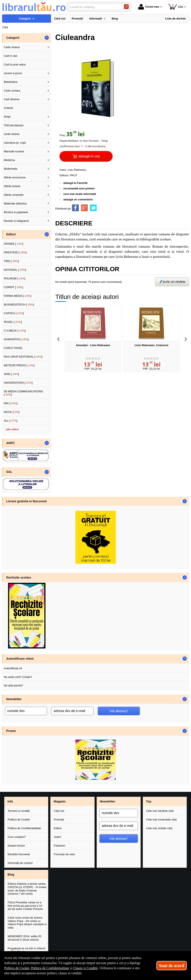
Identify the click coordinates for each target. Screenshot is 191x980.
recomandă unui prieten (79, 188)
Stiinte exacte (12, 186)
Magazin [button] (60, 801)
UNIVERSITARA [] (18, 383)
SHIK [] (11, 374)
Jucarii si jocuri (13, 73)
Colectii (8, 108)
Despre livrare (16, 846)
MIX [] (11, 403)
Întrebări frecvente (19, 854)
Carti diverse (12, 99)
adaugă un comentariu (78, 199)
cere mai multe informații (80, 194)
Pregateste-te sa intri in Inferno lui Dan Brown (27, 950)
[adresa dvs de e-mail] (72, 711)
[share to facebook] (75, 208)
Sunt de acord (172, 966)
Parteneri (59, 846)
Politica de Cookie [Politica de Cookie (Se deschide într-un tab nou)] (17, 968)
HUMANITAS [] (16, 339)
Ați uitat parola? (13, 685)
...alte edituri (11, 429)
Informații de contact (20, 863)
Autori (57, 837)
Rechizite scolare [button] (19, 577)
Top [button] (149, 801)
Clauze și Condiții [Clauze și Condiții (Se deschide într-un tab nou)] (85, 968)
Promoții (59, 820)
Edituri (58, 828)
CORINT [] (13, 287)
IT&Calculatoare (14, 125)
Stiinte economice (15, 177)
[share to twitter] (93, 208)
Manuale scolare (14, 151)
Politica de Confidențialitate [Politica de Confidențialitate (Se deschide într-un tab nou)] (50, 968)
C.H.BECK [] (15, 331)
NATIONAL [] (15, 270)
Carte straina (12, 47)
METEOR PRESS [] (19, 365)
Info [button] (10, 801)
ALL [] (11, 421)
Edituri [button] (11, 234)
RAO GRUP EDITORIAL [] (23, 357)
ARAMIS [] (13, 244)
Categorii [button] (13, 38)
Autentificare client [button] (20, 659)
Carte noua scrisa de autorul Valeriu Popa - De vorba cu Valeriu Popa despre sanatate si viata (27, 923)
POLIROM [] (15, 278)
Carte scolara (12, 91)
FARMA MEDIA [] (18, 296)
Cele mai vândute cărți (160, 811)
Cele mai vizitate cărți (159, 828)
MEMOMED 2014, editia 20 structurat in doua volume (24, 938)
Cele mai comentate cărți (161, 820)
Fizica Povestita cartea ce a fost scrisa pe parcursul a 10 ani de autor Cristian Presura (25, 906)
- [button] (47, 38)
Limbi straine (12, 134)
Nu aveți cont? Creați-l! (18, 677)
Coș (176, 7)
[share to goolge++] (84, 208)
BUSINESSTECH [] (19, 305)
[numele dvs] (26, 711)
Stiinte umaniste (14, 195)
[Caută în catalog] (126, 7)
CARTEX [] (14, 313)
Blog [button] (11, 875)
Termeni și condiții (19, 811)
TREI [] (11, 261)
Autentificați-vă (13, 668)
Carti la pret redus (15, 65)
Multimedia (11, 169)
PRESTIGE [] (15, 252)
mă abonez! (119, 711)
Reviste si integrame (16, 221)
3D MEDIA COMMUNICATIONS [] (23, 393)
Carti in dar (11, 56)
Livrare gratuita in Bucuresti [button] (26, 501)
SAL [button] (9, 472)
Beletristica (11, 82)
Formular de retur (64, 854)
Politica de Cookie (19, 820)
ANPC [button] (11, 443)
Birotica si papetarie (16, 212)
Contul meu (149, 7)
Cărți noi (59, 811)
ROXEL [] (13, 322)
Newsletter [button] (14, 699)
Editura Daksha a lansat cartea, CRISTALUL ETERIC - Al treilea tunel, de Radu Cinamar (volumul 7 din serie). (27, 889)
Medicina (9, 160)
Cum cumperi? (17, 837)
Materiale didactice (15, 203)
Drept (7, 117)
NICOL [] (12, 412)
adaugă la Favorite (75, 183)
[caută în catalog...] (95, 7)
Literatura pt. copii (15, 143)
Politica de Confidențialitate (24, 828)
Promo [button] (11, 731)
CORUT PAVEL (13, 348)
